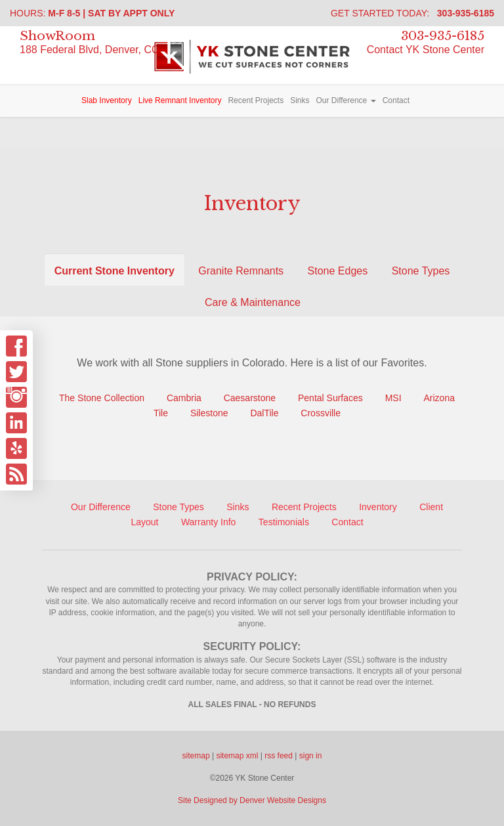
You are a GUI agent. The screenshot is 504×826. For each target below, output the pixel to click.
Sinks (300, 100)
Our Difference (346, 100)
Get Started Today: (412, 13)
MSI (393, 398)
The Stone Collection (102, 398)
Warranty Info (209, 522)
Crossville (321, 413)
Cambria (184, 398)
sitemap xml (237, 756)
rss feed (279, 756)
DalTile (264, 413)
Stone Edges (338, 271)
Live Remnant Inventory (180, 100)
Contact (396, 100)
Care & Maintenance (253, 302)
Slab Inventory (107, 100)
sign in (311, 756)
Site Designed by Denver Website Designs (252, 800)
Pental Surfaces (330, 398)
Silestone (210, 413)
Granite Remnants (241, 271)
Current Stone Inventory (115, 271)
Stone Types (421, 271)
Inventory (378, 507)
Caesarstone (250, 398)
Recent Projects (256, 100)
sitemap (196, 756)
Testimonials (284, 522)
